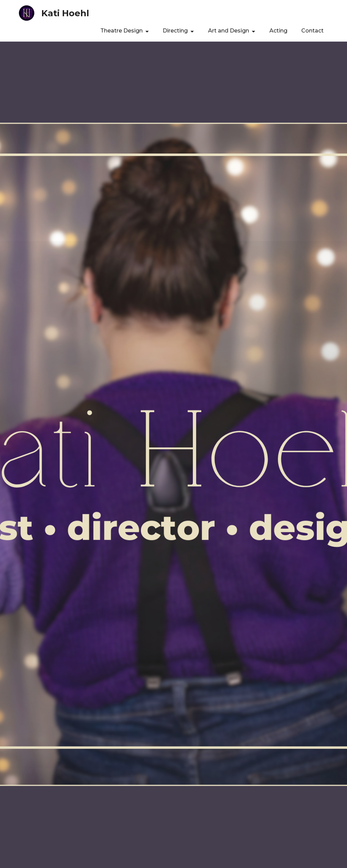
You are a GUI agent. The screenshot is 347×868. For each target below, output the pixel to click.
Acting (278, 31)
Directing (175, 31)
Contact (312, 31)
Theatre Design (121, 31)
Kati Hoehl (65, 13)
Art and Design (229, 31)
